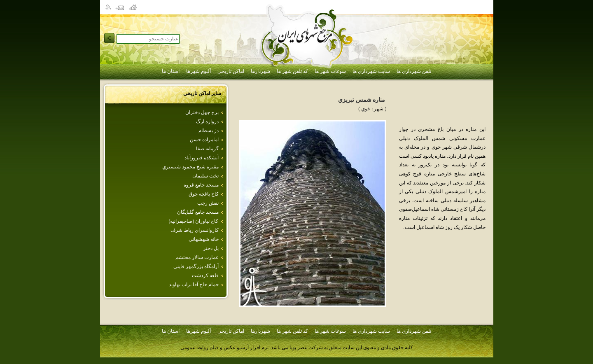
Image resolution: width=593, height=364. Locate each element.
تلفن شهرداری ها (414, 71)
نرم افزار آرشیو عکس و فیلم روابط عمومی (224, 348)
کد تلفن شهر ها (292, 71)
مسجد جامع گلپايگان (198, 212)
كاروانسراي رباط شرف (195, 230)
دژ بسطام (209, 131)
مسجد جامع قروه (201, 185)
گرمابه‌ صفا (207, 149)
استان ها (171, 71)
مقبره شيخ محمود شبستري (190, 167)
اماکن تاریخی (231, 71)
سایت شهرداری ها (371, 71)
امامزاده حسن (204, 140)
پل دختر (211, 248)
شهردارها (260, 71)
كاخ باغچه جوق (204, 194)
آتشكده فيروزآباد (202, 158)
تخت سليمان (205, 176)
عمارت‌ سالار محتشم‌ (197, 257)
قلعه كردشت (205, 275)
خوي (366, 109)
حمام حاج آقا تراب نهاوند (194, 285)
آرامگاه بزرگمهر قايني (196, 266)
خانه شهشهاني (204, 239)
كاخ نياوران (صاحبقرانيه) (194, 221)
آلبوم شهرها (198, 71)
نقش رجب (208, 203)
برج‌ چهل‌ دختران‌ (202, 112)
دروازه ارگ (207, 121)
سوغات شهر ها (330, 71)
